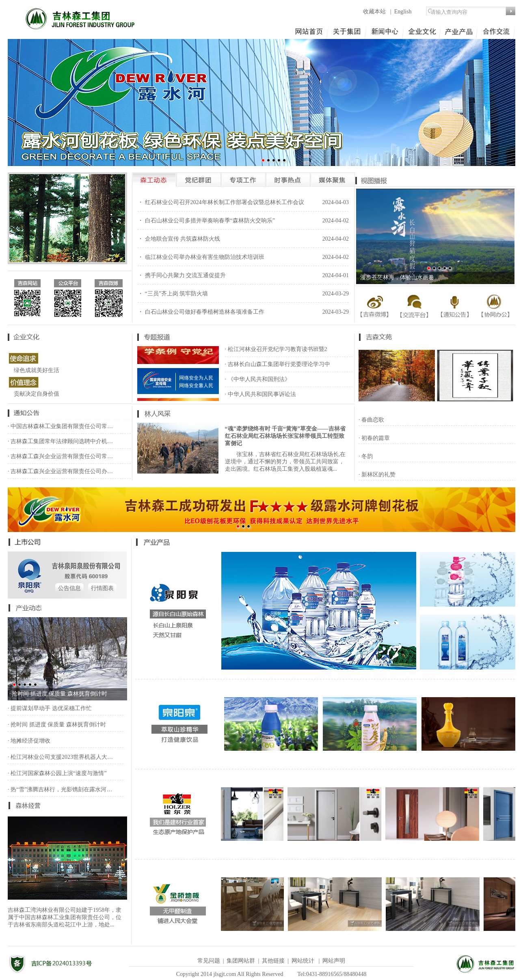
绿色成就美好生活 (37, 370)
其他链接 (273, 961)
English (403, 12)
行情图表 (102, 588)
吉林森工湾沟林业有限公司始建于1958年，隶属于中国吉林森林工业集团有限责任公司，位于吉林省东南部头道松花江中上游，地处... (65, 917)
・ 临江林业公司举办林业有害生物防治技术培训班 (201, 257)
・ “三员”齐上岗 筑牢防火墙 (173, 294)
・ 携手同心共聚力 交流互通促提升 (182, 275)
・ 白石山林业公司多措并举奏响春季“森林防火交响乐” (206, 221)
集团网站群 (241, 961)
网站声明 (334, 961)
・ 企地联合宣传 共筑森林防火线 (179, 239)
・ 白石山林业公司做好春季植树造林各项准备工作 (201, 312)
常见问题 (209, 961)
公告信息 (69, 588)
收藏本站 (375, 12)
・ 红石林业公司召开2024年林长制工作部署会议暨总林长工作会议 (221, 202)
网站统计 (303, 961)
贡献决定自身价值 (37, 394)
